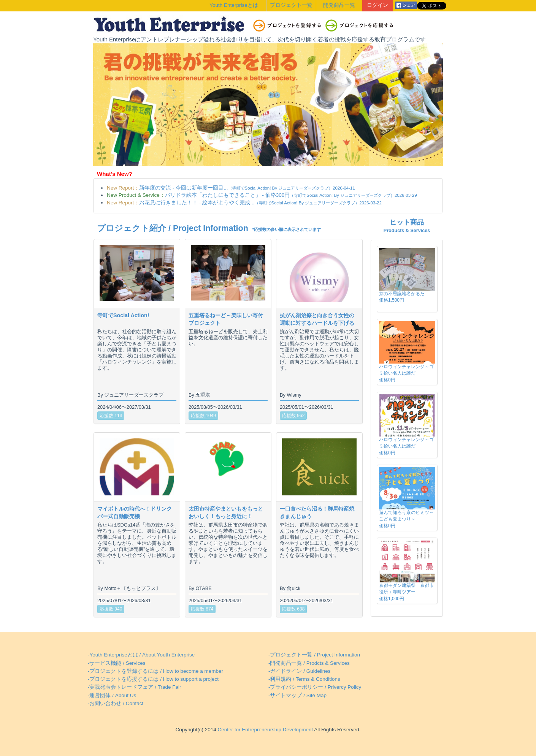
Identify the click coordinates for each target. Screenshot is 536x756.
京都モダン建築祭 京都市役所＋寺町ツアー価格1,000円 (406, 592)
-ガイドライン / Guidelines (300, 671)
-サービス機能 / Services (117, 663)
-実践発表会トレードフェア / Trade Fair (135, 687)
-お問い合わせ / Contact (116, 703)
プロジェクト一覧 (291, 5)
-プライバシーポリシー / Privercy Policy (315, 687)
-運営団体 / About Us (112, 695)
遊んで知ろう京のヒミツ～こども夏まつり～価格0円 (406, 519)
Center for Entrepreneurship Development (265, 730)
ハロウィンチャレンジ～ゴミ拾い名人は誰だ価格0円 (406, 373)
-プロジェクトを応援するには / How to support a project (153, 679)
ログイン (377, 5)
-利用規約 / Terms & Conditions (304, 679)
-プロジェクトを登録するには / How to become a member (155, 671)
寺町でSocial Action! (123, 315)
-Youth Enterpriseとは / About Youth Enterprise (141, 655)
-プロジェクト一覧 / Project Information (314, 655)
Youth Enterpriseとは (234, 5)
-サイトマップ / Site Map (297, 695)
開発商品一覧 (339, 5)
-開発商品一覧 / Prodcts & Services (309, 663)
